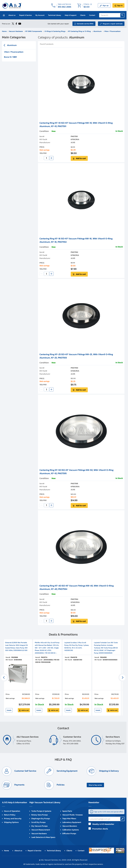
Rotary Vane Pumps (40, 815)
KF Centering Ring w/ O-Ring (80, 31)
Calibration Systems (71, 830)
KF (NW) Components (34, 31)
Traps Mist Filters (69, 819)
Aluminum (98, 31)
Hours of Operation (12, 811)
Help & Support (71, 15)
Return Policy (10, 815)
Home (4, 31)
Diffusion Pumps (69, 833)
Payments (19, 785)
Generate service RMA (85, 24)
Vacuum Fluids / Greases (72, 815)
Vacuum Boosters (70, 826)
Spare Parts (67, 811)
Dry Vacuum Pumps (39, 826)
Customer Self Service (25, 771)
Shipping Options (11, 822)
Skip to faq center (95, 785)
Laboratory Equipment (72, 822)
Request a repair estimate (113, 24)
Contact (92, 15)
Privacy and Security (13, 819)
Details (9, 710)
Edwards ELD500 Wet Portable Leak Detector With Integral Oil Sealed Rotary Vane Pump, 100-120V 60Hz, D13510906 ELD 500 (17, 646)
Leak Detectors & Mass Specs (43, 837)
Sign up (106, 5)
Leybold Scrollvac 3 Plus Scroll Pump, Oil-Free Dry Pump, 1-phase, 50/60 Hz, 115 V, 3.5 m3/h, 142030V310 (77, 646)
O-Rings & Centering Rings (55, 31)
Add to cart (81, 158)
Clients (83, 15)
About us (12, 15)
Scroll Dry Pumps (38, 822)
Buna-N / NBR (10, 57)
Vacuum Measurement (41, 830)
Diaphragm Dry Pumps (41, 819)
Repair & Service (25, 15)
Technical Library (55, 15)
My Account (40, 15)
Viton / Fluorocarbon (112, 31)
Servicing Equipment (67, 771)
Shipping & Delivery (109, 771)
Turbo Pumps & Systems (41, 811)
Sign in (120, 5)
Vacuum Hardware (16, 31)
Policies (60, 785)
